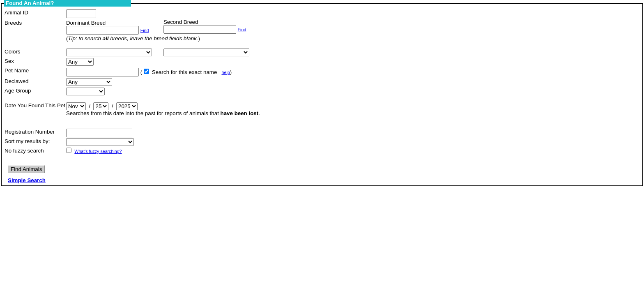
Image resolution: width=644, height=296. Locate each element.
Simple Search (27, 180)
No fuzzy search (24, 151)
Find (145, 30)
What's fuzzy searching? (98, 151)
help (225, 72)
